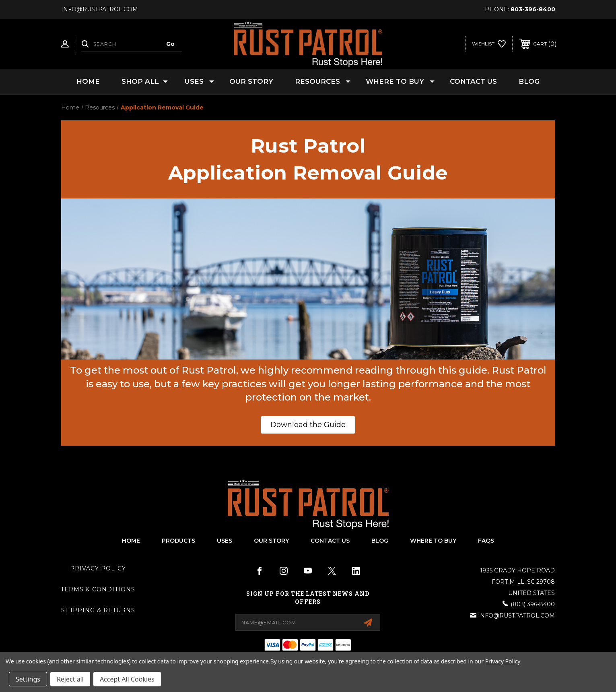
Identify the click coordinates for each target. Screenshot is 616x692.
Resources (323, 82)
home (131, 541)
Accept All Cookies (127, 679)
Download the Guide (308, 425)
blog (380, 541)
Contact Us (473, 81)
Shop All (145, 82)
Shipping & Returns (98, 610)
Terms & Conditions (98, 589)
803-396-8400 (533, 9)
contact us (330, 541)
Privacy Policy (98, 568)
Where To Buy (433, 541)
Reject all (70, 679)
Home (88, 81)
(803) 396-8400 (533, 604)
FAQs (486, 541)
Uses (199, 82)
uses (225, 541)
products (178, 541)
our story (271, 541)
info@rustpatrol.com (516, 616)
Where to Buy (400, 82)
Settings (28, 679)
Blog (529, 81)
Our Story (251, 81)
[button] (308, 425)
